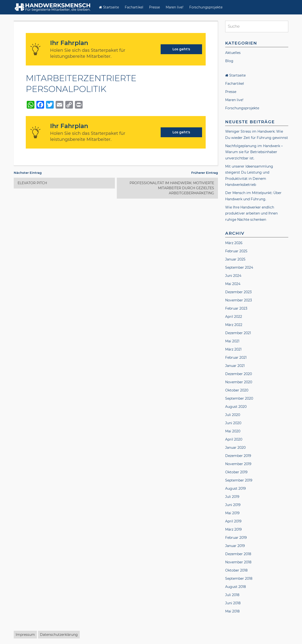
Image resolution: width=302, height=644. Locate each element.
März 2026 (234, 243)
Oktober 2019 (236, 472)
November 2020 (239, 382)
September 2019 (239, 480)
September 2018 (239, 579)
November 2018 (238, 562)
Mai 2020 (233, 431)
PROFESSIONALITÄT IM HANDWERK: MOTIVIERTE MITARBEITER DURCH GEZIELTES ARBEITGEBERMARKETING (172, 188)
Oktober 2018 (236, 570)
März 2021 (233, 349)
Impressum (25, 635)
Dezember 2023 (238, 292)
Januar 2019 (235, 546)
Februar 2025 (236, 251)
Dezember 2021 (238, 333)
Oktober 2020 (237, 390)
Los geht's (181, 49)
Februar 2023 (236, 308)
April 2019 (233, 521)
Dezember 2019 (238, 456)
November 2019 (238, 464)
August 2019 (236, 488)
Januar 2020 (235, 448)
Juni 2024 (233, 276)
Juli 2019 (232, 497)
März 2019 (233, 529)
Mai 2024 (233, 284)
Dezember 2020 (239, 374)
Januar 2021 (235, 366)
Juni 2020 (233, 423)
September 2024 (239, 267)
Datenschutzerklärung (59, 635)
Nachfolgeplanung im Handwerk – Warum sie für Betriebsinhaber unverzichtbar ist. (254, 152)
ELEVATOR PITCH (32, 183)
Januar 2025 (235, 259)
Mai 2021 (232, 341)
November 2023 (239, 300)
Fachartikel (134, 7)
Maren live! (175, 7)
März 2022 (234, 325)
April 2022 (234, 317)
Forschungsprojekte (206, 7)
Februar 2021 (236, 358)
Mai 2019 (232, 513)
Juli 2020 (233, 415)
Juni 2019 (233, 505)
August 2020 (236, 407)
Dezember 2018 (238, 554)
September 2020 (239, 398)
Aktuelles (233, 53)
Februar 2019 (236, 538)
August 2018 (236, 587)
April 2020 (234, 439)
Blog (229, 61)
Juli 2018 (232, 595)
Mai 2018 (232, 611)
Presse (154, 7)
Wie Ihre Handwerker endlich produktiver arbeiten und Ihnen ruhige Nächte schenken (251, 213)
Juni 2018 (233, 603)
